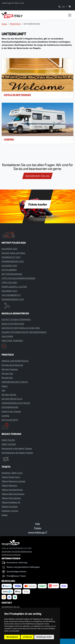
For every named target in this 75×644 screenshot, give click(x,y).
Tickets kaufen (37, 204)
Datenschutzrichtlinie (11, 555)
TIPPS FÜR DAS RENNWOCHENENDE (18, 278)
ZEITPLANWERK (9, 270)
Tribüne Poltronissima (11, 498)
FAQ (37, 524)
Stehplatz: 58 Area (10, 511)
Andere (5, 515)
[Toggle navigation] (70, 15)
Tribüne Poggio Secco (11, 477)
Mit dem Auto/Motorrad (12, 365)
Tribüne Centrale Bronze (12, 490)
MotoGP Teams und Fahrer (13, 253)
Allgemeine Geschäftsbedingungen (17, 551)
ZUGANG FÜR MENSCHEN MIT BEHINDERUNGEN (24, 332)
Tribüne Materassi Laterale (13, 481)
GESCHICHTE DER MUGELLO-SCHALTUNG (21, 328)
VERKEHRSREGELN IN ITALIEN (16, 403)
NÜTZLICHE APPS (10, 420)
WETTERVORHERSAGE (12, 274)
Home (4, 24)
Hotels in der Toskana (17, 95)
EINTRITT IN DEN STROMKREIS (16, 319)
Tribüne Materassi (9, 485)
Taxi (3, 390)
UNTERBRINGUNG (10, 407)
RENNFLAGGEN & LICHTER (14, 287)
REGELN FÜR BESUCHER (13, 324)
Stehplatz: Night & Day (12, 473)
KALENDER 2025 (9, 266)
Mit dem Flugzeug (10, 369)
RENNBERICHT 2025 (11, 257)
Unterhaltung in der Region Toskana (17, 453)
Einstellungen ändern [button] (44, 637)
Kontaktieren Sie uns (38, 176)
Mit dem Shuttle (9, 395)
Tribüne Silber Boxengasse (13, 494)
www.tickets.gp (38, 532)
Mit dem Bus (7, 378)
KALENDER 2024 (9, 291)
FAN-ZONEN (7, 336)
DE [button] (64, 7)
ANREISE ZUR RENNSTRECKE (15, 361)
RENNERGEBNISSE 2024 (13, 299)
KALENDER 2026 (9, 249)
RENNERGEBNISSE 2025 (13, 261)
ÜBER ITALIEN (8, 440)
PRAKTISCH (15, 24)
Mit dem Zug (7, 373)
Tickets (38, 528)
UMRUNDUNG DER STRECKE (15, 382)
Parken (5, 386)
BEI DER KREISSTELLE (12, 399)
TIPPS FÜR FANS (9, 282)
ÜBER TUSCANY (9, 444)
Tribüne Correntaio (10, 506)
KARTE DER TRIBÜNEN (12, 341)
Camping (9, 139)
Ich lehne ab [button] (27, 637)
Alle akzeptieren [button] (12, 637)
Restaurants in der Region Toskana (17, 448)
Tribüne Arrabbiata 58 (11, 502)
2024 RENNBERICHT (11, 295)
